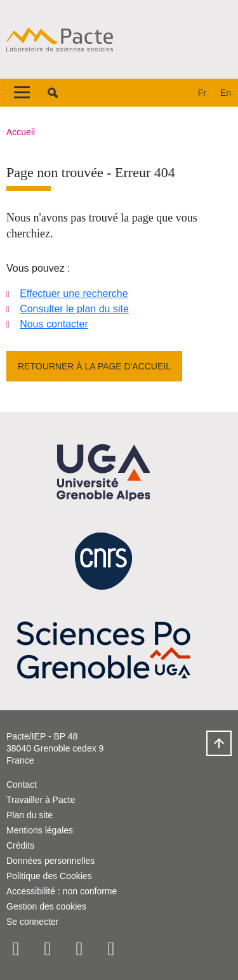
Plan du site (30, 815)
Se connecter (33, 922)
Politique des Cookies (49, 876)
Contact (22, 785)
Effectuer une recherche (74, 294)
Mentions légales (40, 830)
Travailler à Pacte (41, 800)
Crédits (20, 845)
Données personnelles (50, 861)
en (226, 93)
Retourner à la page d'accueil (94, 366)
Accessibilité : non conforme (62, 891)
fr (202, 93)
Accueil (21, 132)
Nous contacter (54, 324)
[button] (53, 93)
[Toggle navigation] (22, 93)
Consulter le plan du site (74, 309)
